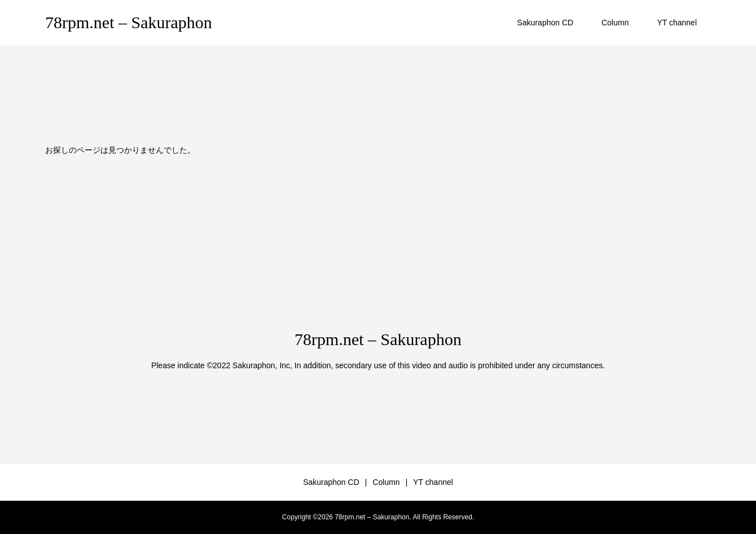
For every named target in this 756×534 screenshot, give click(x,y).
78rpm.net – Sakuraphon (129, 22)
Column (615, 23)
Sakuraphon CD (546, 23)
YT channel (677, 23)
